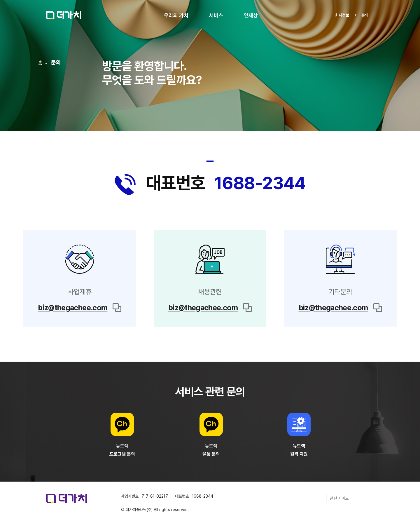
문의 (365, 15)
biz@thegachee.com (73, 307)
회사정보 (342, 15)
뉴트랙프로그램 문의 (122, 450)
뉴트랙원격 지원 (299, 450)
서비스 (216, 15)
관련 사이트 (339, 498)
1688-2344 (260, 183)
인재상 (251, 15)
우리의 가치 (176, 15)
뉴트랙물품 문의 (211, 450)
